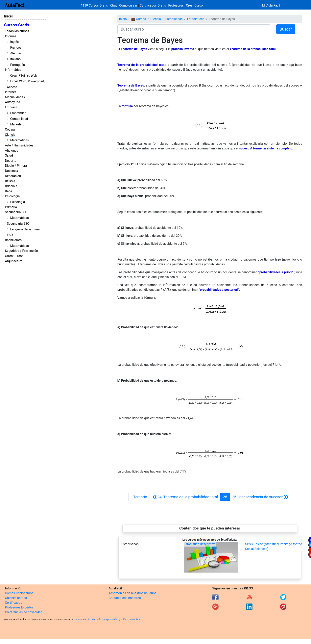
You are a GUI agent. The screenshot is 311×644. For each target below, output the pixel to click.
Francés (16, 48)
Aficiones (12, 151)
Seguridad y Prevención (21, 251)
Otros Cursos (14, 256)
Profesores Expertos (19, 607)
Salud (9, 155)
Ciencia (10, 135)
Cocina (10, 129)
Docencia (12, 171)
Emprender (18, 113)
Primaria (11, 207)
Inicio (9, 16)
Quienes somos (16, 598)
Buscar (286, 29)
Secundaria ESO (16, 212)
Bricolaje (11, 186)
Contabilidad (19, 119)
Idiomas (11, 36)
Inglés (14, 42)
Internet (10, 92)
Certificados (13, 603)
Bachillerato (13, 240)
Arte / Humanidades (19, 145)
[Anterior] (185, 497)
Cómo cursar (128, 5)
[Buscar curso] (194, 29)
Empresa (11, 107)
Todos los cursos (17, 31)
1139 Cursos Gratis (95, 5)
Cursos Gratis (17, 25)
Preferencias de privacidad (24, 612)
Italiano (15, 59)
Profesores (176, 5)
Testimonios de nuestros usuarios (133, 593)
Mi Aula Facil (271, 5)
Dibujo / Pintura (16, 166)
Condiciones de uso (84, 620)
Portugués (17, 65)
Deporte (11, 161)
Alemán (15, 53)
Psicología (12, 196)
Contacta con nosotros (125, 598)
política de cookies (131, 620)
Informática (13, 70)
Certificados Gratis (153, 5)
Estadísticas (174, 19)
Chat (114, 5)
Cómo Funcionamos (19, 593)
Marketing (17, 124)
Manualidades (15, 97)
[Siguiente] (260, 497)
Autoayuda (12, 102)
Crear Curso (194, 5)
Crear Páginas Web (24, 76)
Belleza (10, 181)
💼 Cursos (139, 19)
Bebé (9, 191)
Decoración (13, 176)
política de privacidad (107, 620)
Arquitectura (14, 261)
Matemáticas (19, 140)
